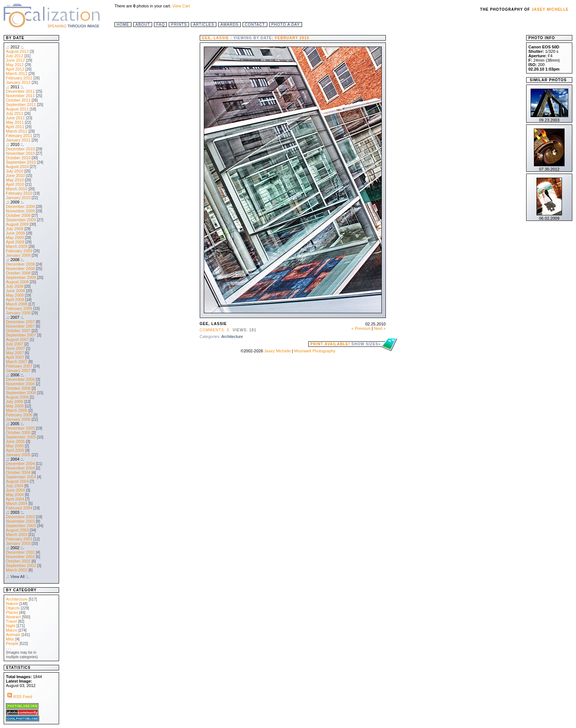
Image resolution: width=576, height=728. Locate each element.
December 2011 (20, 91)
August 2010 (17, 167)
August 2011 (17, 109)
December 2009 (20, 206)
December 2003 (20, 517)
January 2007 (18, 370)
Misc (10, 639)
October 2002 (18, 561)
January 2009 (18, 255)
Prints (179, 25)
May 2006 (15, 406)
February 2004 (19, 508)
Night (11, 626)
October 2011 (18, 100)
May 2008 (15, 295)
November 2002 (20, 557)
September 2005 (21, 437)
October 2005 (18, 433)
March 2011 (17, 131)
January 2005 (18, 455)
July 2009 (15, 229)
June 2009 (15, 233)
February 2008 (19, 308)
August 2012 (17, 51)
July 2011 (15, 113)
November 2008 (20, 269)
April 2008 (15, 300)
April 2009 (15, 242)
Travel (11, 621)
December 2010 (20, 149)
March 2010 (17, 189)
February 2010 (19, 193)
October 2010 (18, 158)
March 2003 (17, 534)
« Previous (361, 328)
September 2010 (21, 162)
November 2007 (20, 326)
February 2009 (19, 251)
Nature (12, 604)
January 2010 (18, 198)
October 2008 (18, 273)
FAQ (160, 25)
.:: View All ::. (18, 577)
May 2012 (15, 65)
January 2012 (18, 82)
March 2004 (17, 503)
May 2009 (15, 237)
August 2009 (17, 224)
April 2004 (15, 499)
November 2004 (20, 468)
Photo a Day (286, 25)
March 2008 (17, 304)
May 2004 (15, 495)
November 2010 (20, 153)
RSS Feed (19, 697)
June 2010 (15, 175)
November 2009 (20, 211)
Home (123, 25)
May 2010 (15, 180)
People (12, 643)
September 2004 (21, 477)
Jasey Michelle (550, 9)
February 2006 (19, 415)
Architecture (232, 336)
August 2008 (17, 282)
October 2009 (18, 215)
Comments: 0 (215, 330)
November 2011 (20, 96)
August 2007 (17, 339)
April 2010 (15, 184)
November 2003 (20, 521)
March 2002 (17, 570)
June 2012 (15, 60)
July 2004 (15, 486)
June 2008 (15, 291)
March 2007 (17, 362)
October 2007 (18, 331)
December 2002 (20, 552)
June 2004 (15, 490)
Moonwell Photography (315, 351)
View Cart (181, 6)
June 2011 (15, 118)
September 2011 (21, 105)
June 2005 (15, 441)
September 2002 (21, 565)
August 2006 (17, 397)
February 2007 (19, 366)
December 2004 (20, 464)
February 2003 (19, 539)
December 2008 (20, 264)
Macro (12, 630)
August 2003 (17, 530)
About (143, 25)
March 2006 (17, 410)
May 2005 (15, 446)
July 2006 (15, 401)
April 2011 (15, 127)
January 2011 (18, 140)
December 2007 (20, 322)
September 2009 (21, 220)
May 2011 (15, 122)
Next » (380, 328)
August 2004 (17, 481)
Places (12, 612)
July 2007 (15, 344)
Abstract (13, 617)
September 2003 (21, 526)
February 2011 (19, 136)
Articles (204, 25)
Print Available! (346, 344)
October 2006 (18, 388)
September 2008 (21, 277)
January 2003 (18, 543)
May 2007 (15, 353)
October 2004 (18, 472)
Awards (229, 25)
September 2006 (21, 393)
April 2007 (15, 357)
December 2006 (20, 379)
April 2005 (15, 450)
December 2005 (20, 428)
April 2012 (15, 69)
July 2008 (15, 286)
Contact (255, 25)
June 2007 (15, 348)
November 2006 (20, 384)
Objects (13, 608)
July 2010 (15, 171)
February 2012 (19, 78)
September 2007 (21, 335)
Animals (13, 635)
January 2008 (18, 313)
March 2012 (17, 74)
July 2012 (15, 56)
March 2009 (17, 246)
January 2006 (18, 419)
